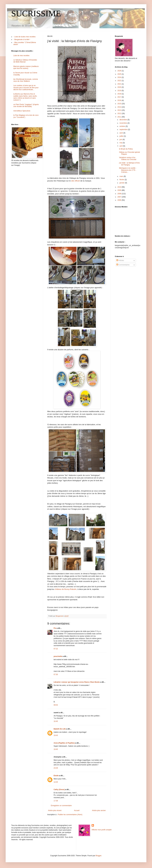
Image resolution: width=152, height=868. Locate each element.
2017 (120, 97)
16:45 (56, 721)
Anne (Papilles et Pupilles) (64, 743)
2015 (120, 104)
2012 (120, 113)
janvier (122, 183)
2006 (120, 200)
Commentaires (123, 265)
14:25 (56, 782)
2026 (120, 71)
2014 (120, 107)
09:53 (56, 705)
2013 (120, 110)
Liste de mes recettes (21, 56)
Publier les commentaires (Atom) (70, 815)
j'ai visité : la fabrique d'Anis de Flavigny (129, 164)
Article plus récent (55, 810)
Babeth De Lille (60, 729)
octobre (123, 126)
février (122, 180)
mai (121, 143)
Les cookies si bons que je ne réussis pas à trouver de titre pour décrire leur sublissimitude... (26, 88)
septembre (124, 130)
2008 (120, 194)
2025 (120, 74)
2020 (120, 87)
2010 (120, 187)
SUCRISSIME (36, 14)
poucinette (58, 656)
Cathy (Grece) (59, 790)
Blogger (98, 856)
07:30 (56, 674)
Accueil (77, 810)
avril (121, 146)
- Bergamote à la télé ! (22, 40)
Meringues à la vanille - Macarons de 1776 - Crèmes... (128, 170)
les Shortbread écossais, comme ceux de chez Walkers (26, 80)
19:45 (56, 749)
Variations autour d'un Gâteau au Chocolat (128, 158)
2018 (120, 94)
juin (121, 140)
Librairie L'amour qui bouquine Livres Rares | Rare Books (77, 682)
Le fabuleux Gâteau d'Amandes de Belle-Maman (25, 61)
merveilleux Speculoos (22, 111)
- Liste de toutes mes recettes (24, 37)
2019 (120, 91)
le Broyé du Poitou (126, 149)
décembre (124, 120)
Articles (120, 260)
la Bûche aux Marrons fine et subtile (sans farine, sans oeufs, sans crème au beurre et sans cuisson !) (25, 97)
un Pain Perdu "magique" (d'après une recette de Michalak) (26, 105)
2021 (120, 84)
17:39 (56, 801)
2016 (120, 100)
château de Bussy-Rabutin (66, 589)
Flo (55, 628)
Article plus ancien (99, 810)
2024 (120, 77)
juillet (122, 136)
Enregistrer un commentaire (61, 806)
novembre (124, 123)
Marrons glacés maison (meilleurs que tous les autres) (26, 67)
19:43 (56, 735)
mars (122, 176)
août (121, 133)
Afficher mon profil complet (102, 830)
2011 (120, 117)
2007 (120, 197)
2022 (120, 81)
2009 (120, 190)
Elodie (56, 776)
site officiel (76, 181)
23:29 (56, 768)
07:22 (56, 649)
